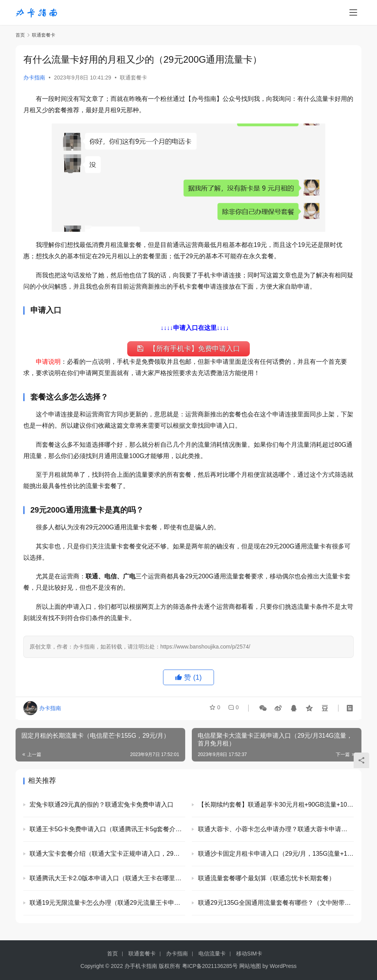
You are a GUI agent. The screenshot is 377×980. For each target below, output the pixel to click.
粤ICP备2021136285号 (210, 966)
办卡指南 (34, 78)
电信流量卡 (212, 954)
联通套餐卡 (133, 78)
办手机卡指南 (141, 966)
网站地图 (250, 966)
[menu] (353, 12)
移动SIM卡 (249, 954)
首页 (20, 35)
